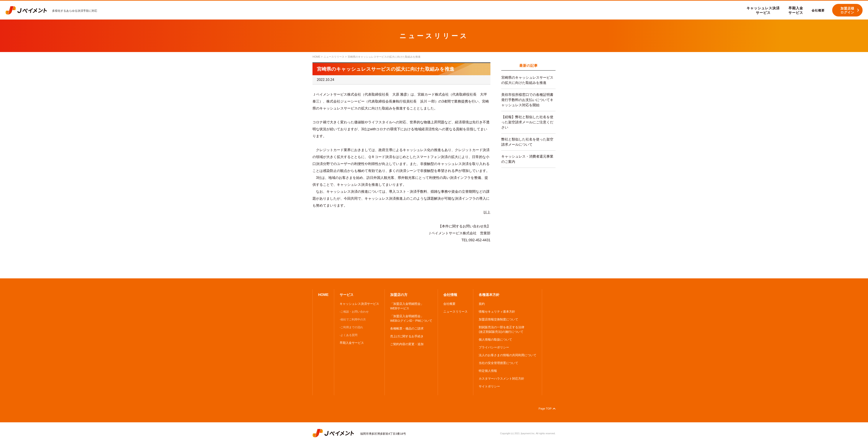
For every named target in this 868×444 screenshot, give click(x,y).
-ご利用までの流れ (351, 327)
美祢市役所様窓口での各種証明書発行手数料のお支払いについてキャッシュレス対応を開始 (527, 100)
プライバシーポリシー (494, 347)
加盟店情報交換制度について (498, 319)
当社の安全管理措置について (498, 363)
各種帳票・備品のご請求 (407, 328)
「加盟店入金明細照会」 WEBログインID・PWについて (411, 318)
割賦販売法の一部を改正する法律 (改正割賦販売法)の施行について (501, 329)
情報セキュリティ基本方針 (497, 312)
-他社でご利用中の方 (353, 319)
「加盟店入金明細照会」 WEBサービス (407, 306)
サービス (347, 295)
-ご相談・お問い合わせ (354, 312)
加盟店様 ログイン (847, 10)
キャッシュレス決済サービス (359, 304)
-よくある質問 (349, 335)
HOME (316, 57)
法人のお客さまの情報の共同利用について (508, 355)
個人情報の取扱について (495, 340)
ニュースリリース (334, 57)
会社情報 (450, 295)
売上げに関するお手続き (407, 336)
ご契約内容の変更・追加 (407, 344)
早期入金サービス (352, 343)
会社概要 (449, 304)
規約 (482, 304)
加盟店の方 (399, 295)
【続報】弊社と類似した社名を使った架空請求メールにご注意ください (527, 122)
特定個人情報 (488, 371)
